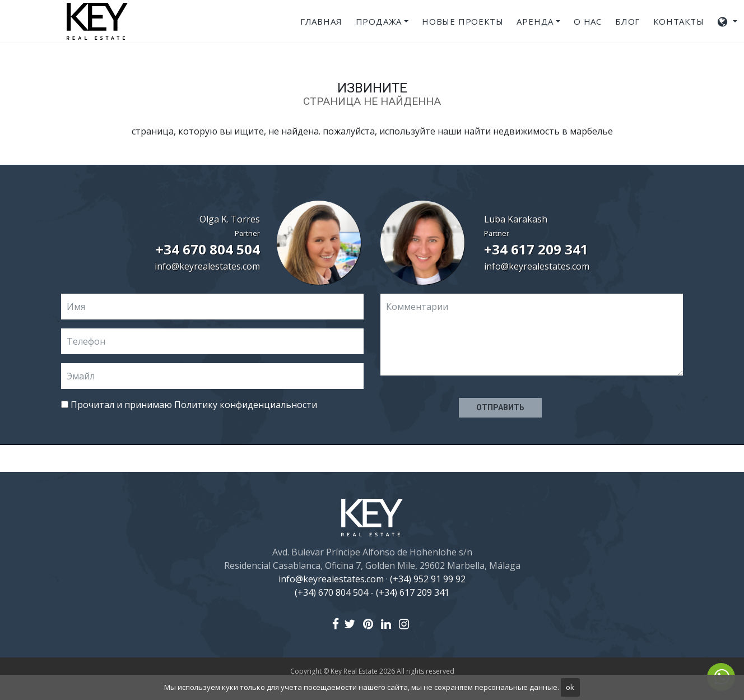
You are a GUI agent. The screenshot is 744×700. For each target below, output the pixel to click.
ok (570, 687)
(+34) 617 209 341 (413, 592)
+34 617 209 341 (536, 249)
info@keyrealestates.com (207, 266)
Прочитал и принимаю (189, 405)
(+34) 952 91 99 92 (428, 579)
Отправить (500, 407)
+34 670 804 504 (208, 249)
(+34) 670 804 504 (331, 592)
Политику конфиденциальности (246, 405)
